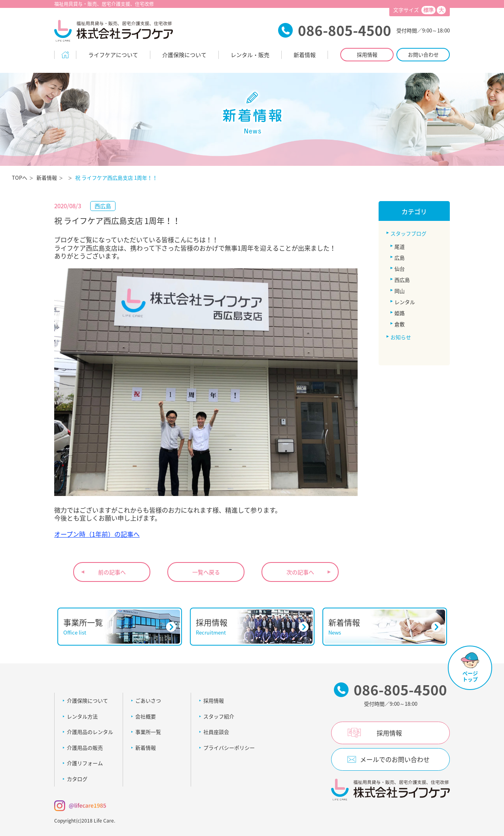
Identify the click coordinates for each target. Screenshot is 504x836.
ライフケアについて (113, 55)
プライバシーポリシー (229, 748)
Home (65, 55)
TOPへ (20, 178)
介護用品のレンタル (90, 732)
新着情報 (305, 55)
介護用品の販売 (85, 748)
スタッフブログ (408, 233)
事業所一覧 (148, 732)
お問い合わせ (423, 54)
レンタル (405, 302)
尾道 (400, 246)
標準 (428, 10)
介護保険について (184, 55)
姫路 (400, 313)
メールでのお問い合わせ (395, 759)
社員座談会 (216, 732)
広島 (400, 257)
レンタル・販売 (250, 55)
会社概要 (146, 716)
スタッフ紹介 (219, 716)
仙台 (400, 269)
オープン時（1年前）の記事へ (97, 534)
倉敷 (400, 324)
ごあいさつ (148, 700)
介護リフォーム (85, 763)
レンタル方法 (82, 716)
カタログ (77, 779)
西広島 (402, 280)
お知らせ (401, 337)
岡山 (400, 291)
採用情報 (367, 54)
